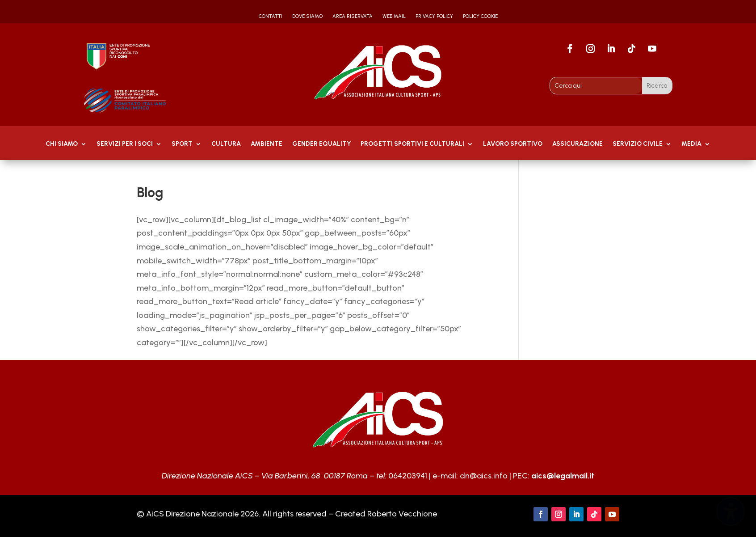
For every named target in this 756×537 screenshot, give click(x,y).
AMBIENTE (267, 144)
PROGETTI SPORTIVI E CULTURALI (412, 144)
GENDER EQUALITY (321, 144)
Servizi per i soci (125, 144)
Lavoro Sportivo (513, 144)
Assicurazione (577, 144)
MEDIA (691, 144)
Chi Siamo (62, 144)
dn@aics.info (484, 476)
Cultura (226, 144)
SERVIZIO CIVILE (638, 144)
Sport (182, 144)
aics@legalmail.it (563, 476)
